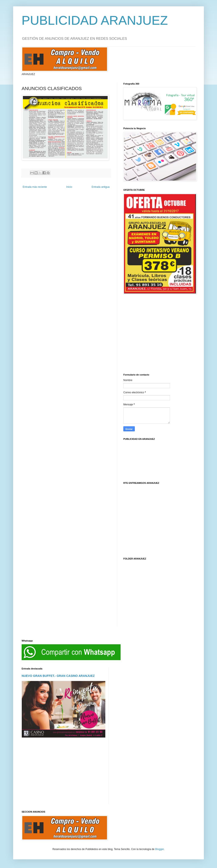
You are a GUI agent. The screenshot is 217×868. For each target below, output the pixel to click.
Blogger (159, 849)
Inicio (69, 187)
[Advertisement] (159, 331)
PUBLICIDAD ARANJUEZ (95, 20)
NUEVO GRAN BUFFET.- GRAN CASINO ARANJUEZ (58, 676)
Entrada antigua (101, 187)
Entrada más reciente (35, 187)
